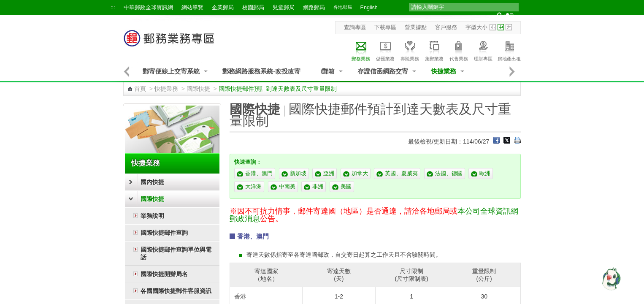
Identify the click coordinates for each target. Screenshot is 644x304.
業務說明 (152, 216)
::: (113, 8)
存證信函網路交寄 (383, 71)
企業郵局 (223, 8)
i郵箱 (327, 71)
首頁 (140, 89)
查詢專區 (355, 27)
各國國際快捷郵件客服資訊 (176, 291)
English (369, 8)
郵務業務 (361, 50)
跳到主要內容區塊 (4, 4)
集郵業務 (434, 50)
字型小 (493, 27)
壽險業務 (410, 50)
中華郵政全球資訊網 (148, 8)
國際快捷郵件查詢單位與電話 (176, 253)
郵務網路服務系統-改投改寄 (261, 71)
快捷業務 (444, 71)
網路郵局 (314, 8)
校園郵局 (253, 8)
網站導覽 (192, 8)
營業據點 (416, 27)
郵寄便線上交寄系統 (171, 71)
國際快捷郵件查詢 (164, 233)
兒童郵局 (284, 8)
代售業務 (459, 50)
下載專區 (385, 27)
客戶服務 (446, 27)
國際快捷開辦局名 (164, 274)
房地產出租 (509, 50)
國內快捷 (152, 182)
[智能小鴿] (610, 279)
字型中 (501, 27)
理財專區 (483, 50)
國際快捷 (198, 89)
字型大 (509, 27)
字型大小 (476, 27)
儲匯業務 (385, 50)
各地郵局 (343, 7)
